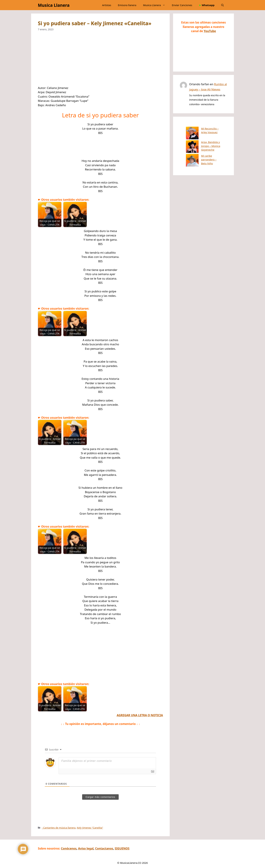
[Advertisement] (100, 61)
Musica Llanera (54, 5)
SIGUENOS (122, 848)
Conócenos (69, 848)
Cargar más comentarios (100, 797)
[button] (222, 5)
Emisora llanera (127, 5)
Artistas (107, 5)
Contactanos (104, 848)
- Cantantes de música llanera (59, 828)
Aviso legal (86, 848)
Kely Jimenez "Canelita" (90, 828)
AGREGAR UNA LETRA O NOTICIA (140, 715)
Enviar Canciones (182, 5)
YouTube (210, 31)
